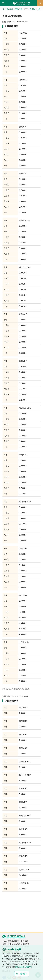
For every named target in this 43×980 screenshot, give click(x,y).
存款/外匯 (19, 9)
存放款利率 (34, 9)
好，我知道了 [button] (22, 974)
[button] (3, 3)
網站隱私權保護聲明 (23, 967)
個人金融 (10, 9)
